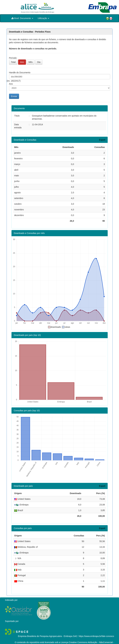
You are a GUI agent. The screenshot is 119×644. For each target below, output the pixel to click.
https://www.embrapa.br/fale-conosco (96, 631)
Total (13, 62)
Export (102, 140)
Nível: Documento (22, 18)
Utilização (44, 18)
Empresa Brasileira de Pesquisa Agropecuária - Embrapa (45, 631)
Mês (31, 62)
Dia (39, 62)
